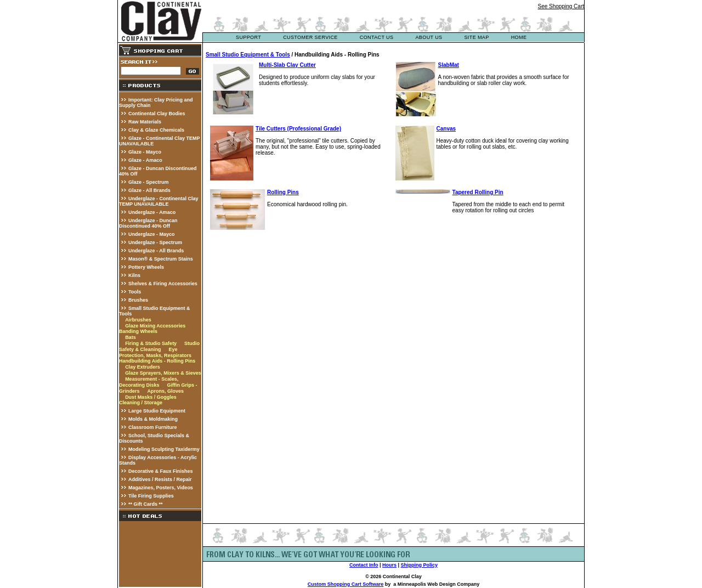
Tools (135, 292)
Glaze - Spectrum (149, 182)
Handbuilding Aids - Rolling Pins (157, 361)
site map (476, 37)
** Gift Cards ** (146, 504)
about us (429, 37)
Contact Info (364, 565)
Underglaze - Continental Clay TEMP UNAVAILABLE (159, 201)
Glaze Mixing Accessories (155, 326)
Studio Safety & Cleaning (159, 346)
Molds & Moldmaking (153, 419)
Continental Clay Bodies (157, 114)
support (248, 37)
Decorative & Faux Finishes (161, 471)
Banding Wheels (138, 331)
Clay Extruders (143, 367)
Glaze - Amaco (145, 160)
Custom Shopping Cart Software (346, 584)
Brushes (138, 300)
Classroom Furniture (153, 427)
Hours (389, 565)
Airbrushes (138, 320)
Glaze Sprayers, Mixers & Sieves (163, 373)
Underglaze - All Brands (156, 251)
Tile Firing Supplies (151, 496)
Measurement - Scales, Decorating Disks (149, 382)
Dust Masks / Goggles (151, 397)
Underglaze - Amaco (152, 212)
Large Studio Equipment (157, 411)
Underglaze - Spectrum (155, 242)
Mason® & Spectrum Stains (161, 259)
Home (519, 37)
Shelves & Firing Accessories (163, 284)
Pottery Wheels (146, 267)
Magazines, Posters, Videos (161, 488)
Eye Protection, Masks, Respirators (155, 352)
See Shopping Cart (561, 6)
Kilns (134, 275)
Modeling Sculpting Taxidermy (164, 449)
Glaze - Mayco (145, 152)
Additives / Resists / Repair (160, 479)
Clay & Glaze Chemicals (156, 130)
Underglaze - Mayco (152, 234)
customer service (310, 37)
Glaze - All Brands (149, 190)
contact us (377, 37)
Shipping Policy (420, 565)
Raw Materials (145, 122)
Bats (131, 337)
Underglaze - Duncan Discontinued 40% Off (148, 223)
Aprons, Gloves (165, 391)
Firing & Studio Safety (151, 343)
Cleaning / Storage (141, 403)
